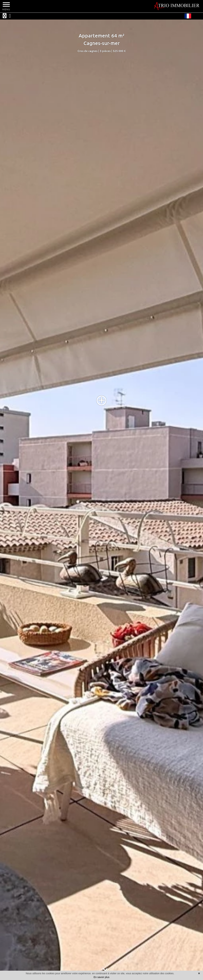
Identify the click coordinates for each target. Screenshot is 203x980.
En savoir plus (102, 977)
